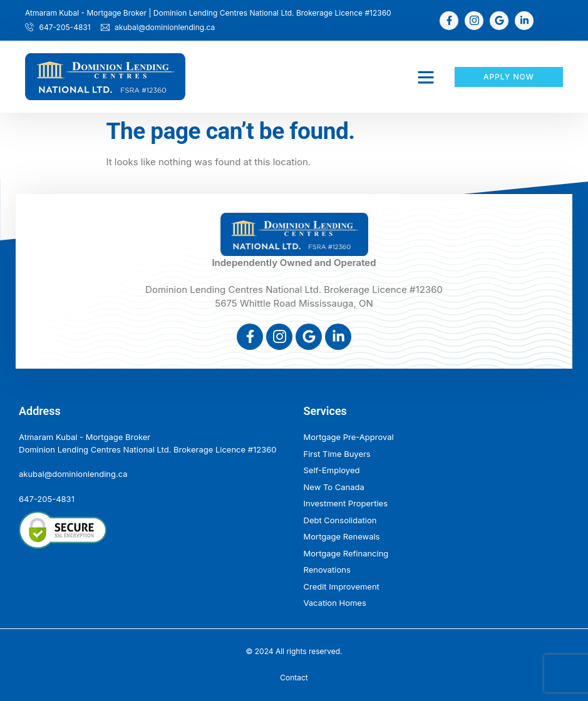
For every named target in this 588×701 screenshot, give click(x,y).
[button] (426, 77)
